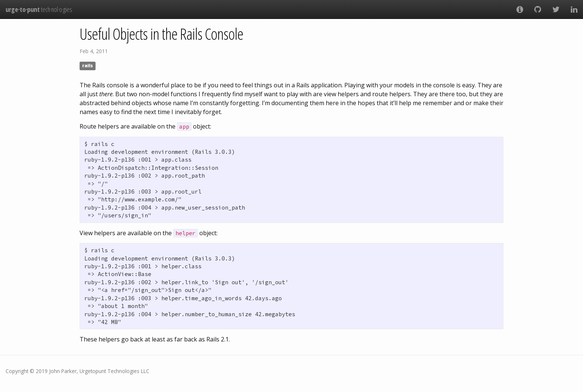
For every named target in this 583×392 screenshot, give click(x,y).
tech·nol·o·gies (39, 9)
